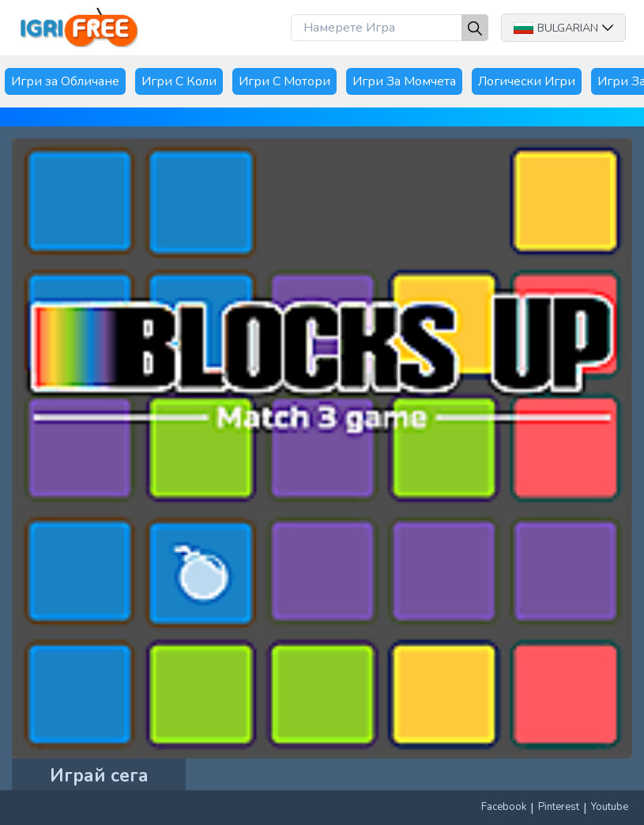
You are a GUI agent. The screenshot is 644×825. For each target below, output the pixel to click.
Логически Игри (527, 81)
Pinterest (559, 807)
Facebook (504, 807)
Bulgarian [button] (563, 28)
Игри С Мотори (284, 81)
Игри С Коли (179, 81)
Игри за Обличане (65, 81)
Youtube (610, 807)
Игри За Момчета (404, 81)
